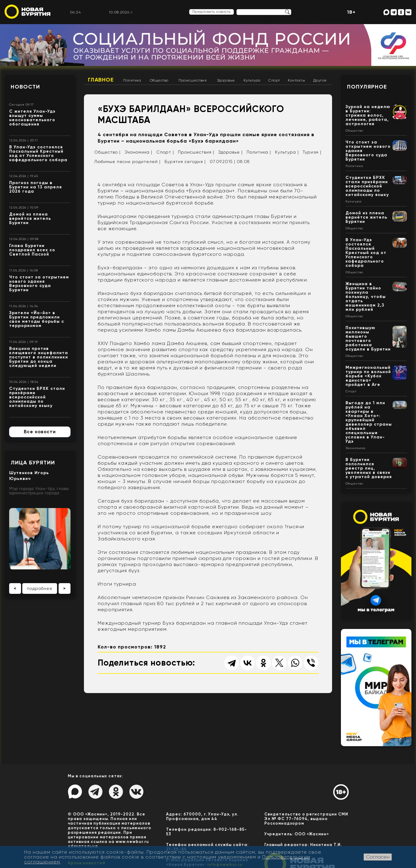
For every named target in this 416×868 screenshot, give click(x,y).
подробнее (40, 588)
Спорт (274, 80)
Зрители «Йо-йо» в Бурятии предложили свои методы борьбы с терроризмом (37, 319)
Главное (101, 80)
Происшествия (193, 80)
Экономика (356, 448)
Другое (320, 80)
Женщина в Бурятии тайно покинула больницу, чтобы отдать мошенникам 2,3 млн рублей (366, 297)
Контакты (296, 80)
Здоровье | (230, 152)
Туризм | (312, 152)
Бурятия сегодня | (185, 162)
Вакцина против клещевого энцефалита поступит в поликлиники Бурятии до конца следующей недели (39, 357)
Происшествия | (196, 152)
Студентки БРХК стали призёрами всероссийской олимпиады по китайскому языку (37, 397)
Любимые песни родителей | (127, 162)
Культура (252, 80)
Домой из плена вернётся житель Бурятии (30, 218)
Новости (25, 87)
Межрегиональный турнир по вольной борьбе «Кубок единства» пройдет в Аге (368, 376)
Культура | (287, 152)
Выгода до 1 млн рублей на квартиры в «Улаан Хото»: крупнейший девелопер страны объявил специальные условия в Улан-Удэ (369, 422)
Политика (132, 80)
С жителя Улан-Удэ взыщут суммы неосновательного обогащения (32, 118)
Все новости (40, 432)
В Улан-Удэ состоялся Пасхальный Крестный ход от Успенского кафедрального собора (38, 153)
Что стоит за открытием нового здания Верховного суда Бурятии (39, 283)
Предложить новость (212, 12)
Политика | (259, 152)
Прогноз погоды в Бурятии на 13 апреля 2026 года (36, 187)
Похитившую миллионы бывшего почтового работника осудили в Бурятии (368, 338)
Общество (159, 80)
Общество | (107, 152)
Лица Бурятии (33, 463)
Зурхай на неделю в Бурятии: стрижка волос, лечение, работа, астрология (368, 115)
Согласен (378, 857)
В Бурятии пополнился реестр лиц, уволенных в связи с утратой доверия (369, 468)
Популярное (367, 87)
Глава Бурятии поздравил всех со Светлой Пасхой (32, 250)
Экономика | (138, 152)
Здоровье (226, 80)
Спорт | (165, 152)
